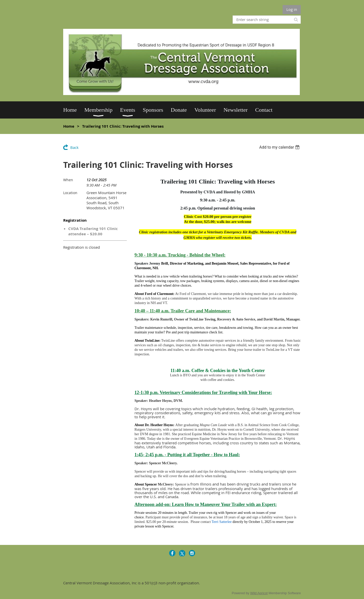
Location (70, 193)
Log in (292, 9)
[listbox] (280, 147)
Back (74, 147)
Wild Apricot (259, 593)
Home (69, 126)
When (68, 180)
